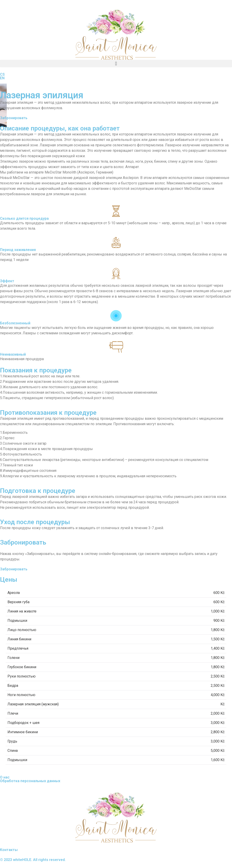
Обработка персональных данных (30, 781)
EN (2, 78)
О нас (5, 777)
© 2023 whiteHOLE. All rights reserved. (33, 860)
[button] (116, 64)
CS (2, 74)
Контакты (9, 850)
